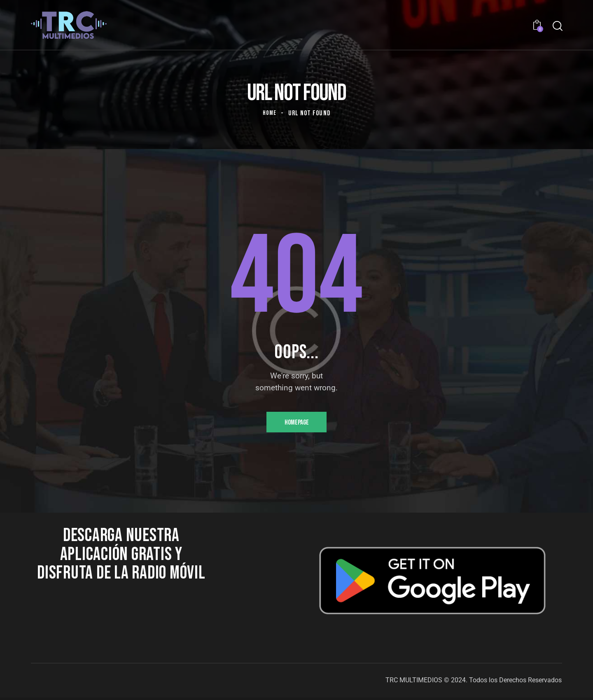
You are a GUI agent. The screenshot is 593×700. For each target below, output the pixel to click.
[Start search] (557, 26)
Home (270, 113)
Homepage (297, 423)
